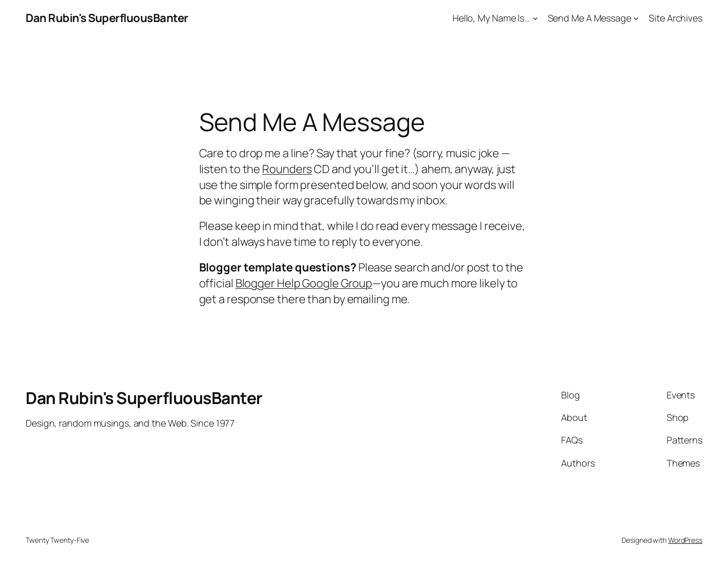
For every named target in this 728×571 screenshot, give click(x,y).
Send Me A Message (590, 18)
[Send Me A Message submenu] (636, 18)
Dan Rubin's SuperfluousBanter (107, 18)
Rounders (287, 169)
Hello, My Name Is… (491, 18)
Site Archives (676, 18)
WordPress (685, 540)
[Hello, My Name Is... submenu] (535, 18)
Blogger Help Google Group (304, 283)
